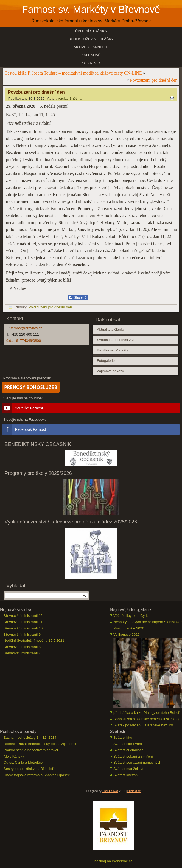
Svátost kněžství (126, 775)
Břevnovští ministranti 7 (22, 653)
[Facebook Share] (78, 297)
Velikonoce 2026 (126, 634)
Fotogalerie (106, 361)
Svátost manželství (128, 769)
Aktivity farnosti (91, 47)
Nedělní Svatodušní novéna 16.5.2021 (34, 641)
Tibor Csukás (110, 791)
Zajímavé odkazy (110, 371)
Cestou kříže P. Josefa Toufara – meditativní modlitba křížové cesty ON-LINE (73, 73)
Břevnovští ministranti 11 (23, 622)
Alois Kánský (14, 756)
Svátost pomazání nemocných (137, 762)
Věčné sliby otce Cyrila (131, 616)
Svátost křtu (123, 737)
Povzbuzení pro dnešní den (154, 80)
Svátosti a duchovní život (117, 340)
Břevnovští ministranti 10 (23, 628)
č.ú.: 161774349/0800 (24, 341)
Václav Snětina (70, 98)
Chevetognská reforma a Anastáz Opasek (37, 775)
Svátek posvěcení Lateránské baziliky (143, 725)
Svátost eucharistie (128, 750)
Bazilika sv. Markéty (113, 350)
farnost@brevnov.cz (26, 328)
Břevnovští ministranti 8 (22, 647)
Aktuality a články (111, 329)
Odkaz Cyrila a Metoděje (23, 762)
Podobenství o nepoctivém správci (31, 750)
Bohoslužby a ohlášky (91, 39)
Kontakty (91, 63)
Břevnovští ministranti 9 (22, 634)
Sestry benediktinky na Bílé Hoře (30, 769)
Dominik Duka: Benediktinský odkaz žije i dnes (40, 744)
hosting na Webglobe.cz (114, 861)
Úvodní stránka (91, 31)
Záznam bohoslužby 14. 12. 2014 (30, 737)
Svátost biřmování (128, 744)
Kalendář (91, 55)
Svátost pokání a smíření (133, 756)
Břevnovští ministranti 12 (23, 616)
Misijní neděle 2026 (129, 628)
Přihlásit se (134, 791)
